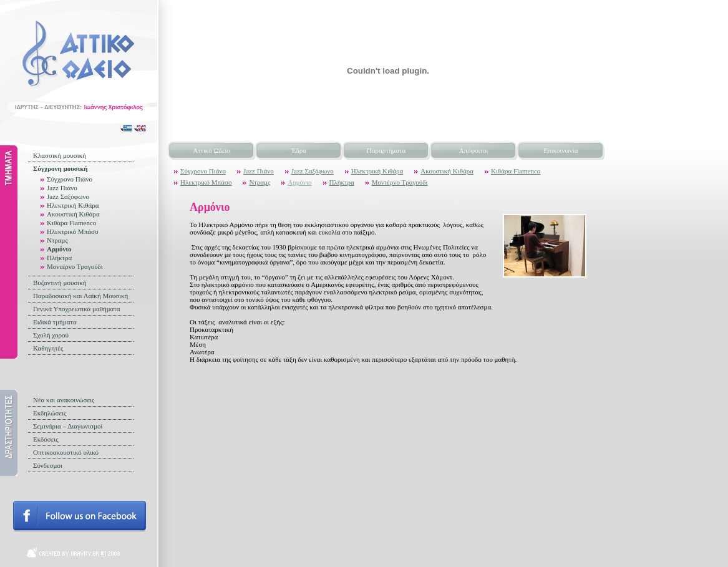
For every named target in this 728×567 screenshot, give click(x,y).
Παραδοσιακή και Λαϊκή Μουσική (80, 296)
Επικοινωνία (561, 150)
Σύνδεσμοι (48, 465)
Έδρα (299, 150)
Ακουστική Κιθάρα (73, 214)
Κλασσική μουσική (60, 155)
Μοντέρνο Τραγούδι (75, 266)
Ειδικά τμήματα (55, 322)
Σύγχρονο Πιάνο (70, 179)
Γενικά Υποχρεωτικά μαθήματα (77, 309)
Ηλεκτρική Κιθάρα (73, 205)
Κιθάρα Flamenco (71, 223)
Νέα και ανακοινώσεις (64, 400)
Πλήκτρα (59, 258)
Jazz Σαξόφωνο (68, 196)
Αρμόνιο (59, 249)
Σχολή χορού (51, 335)
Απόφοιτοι (474, 150)
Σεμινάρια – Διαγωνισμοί (68, 426)
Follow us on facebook (80, 516)
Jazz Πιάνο (62, 188)
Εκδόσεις (46, 439)
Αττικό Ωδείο (211, 150)
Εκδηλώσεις (50, 413)
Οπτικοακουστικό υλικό (66, 452)
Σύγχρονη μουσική (61, 168)
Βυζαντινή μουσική (60, 283)
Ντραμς (57, 240)
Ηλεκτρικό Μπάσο (72, 231)
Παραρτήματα (386, 150)
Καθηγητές (48, 348)
